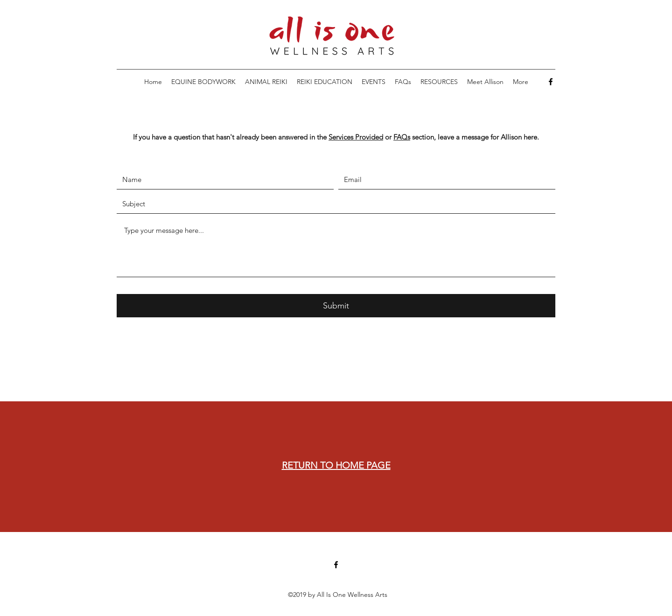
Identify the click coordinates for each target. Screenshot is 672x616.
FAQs (402, 137)
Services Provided (356, 137)
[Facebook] (551, 82)
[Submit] (336, 306)
